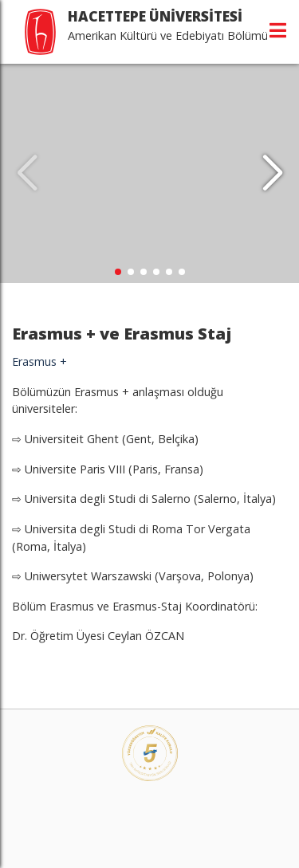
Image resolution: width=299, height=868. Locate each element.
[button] (272, 174)
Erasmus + (41, 361)
